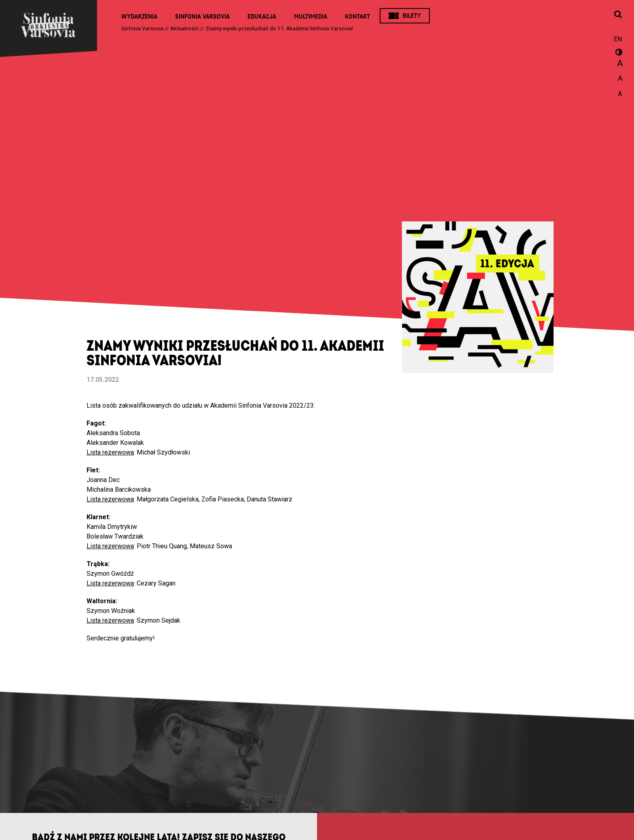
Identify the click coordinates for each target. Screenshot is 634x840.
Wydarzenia (139, 17)
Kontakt (357, 17)
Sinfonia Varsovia (202, 17)
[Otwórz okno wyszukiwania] (618, 15)
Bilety (412, 16)
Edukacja (262, 17)
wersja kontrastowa (618, 53)
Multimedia (311, 17)
